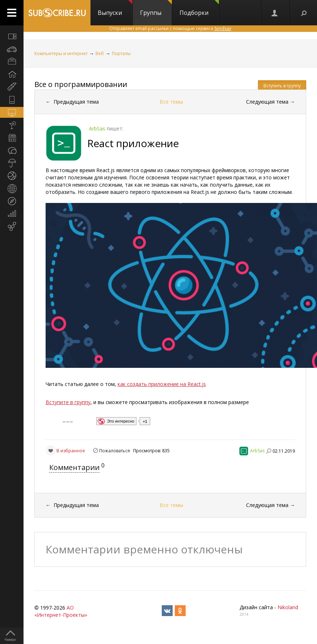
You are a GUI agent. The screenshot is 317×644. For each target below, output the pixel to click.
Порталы (121, 53)
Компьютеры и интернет (61, 53)
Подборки (199, 8)
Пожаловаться (115, 451)
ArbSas (257, 451)
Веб (100, 53)
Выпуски (115, 8)
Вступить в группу (282, 86)
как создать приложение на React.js (162, 384)
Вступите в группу (68, 402)
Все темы (171, 102)
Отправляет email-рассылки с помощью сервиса (170, 28)
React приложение (133, 143)
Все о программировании (81, 84)
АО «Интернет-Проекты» (61, 611)
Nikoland (288, 607)
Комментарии (74, 467)
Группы (156, 8)
